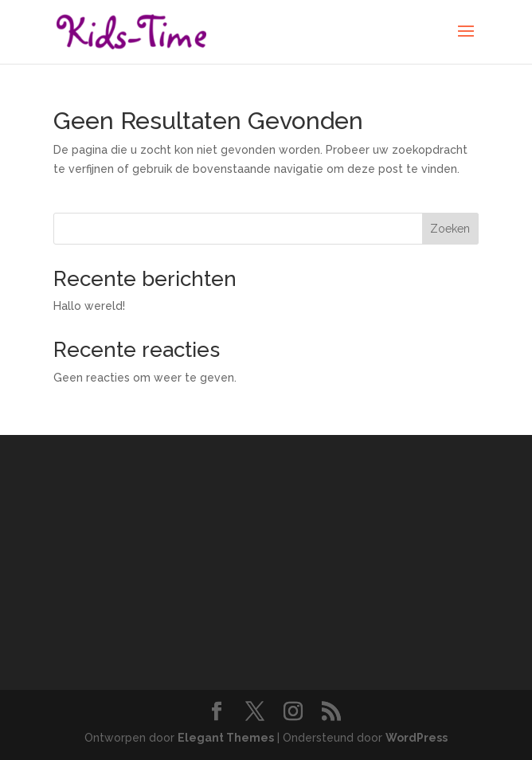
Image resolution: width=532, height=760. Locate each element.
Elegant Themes (226, 738)
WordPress (417, 738)
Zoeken (450, 229)
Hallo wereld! (89, 306)
